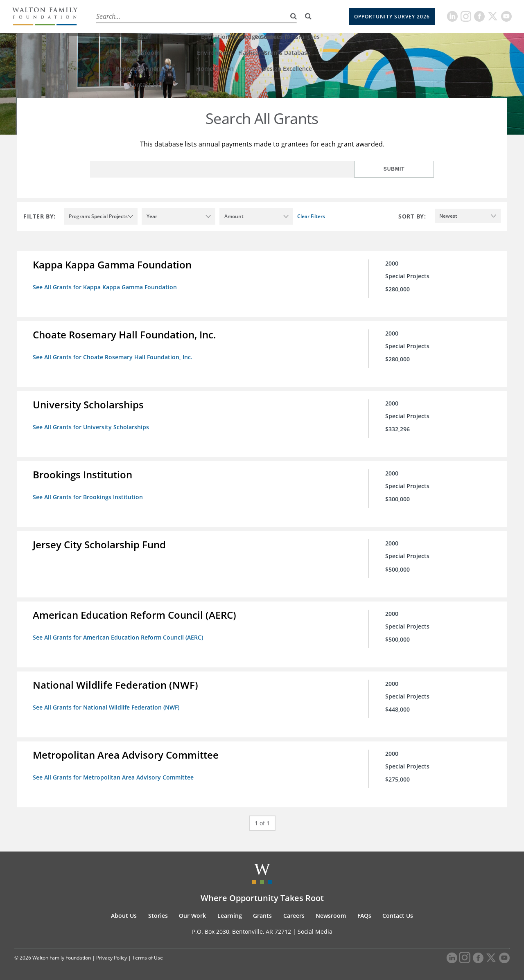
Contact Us (398, 912)
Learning (216, 16)
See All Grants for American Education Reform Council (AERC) (119, 635)
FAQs (364, 912)
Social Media (315, 928)
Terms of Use (148, 954)
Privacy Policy (112, 954)
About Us (107, 16)
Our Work (178, 16)
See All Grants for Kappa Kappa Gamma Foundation (106, 287)
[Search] (308, 16)
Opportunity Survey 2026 (392, 17)
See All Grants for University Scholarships (92, 426)
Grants (250, 16)
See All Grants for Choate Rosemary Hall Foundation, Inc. (113, 357)
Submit (407, 169)
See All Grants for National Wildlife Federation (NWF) (107, 704)
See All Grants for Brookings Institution (89, 496)
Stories (142, 16)
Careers (282, 16)
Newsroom (331, 912)
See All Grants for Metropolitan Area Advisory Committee (114, 774)
